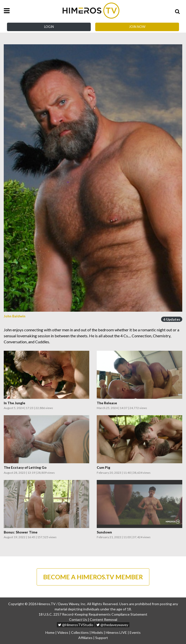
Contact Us (78, 619)
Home (50, 632)
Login (49, 27)
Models (97, 632)
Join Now (137, 27)
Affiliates (85, 638)
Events (135, 632)
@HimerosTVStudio (76, 625)
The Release (107, 403)
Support (102, 638)
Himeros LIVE (116, 632)
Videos (63, 632)
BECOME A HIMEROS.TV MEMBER (93, 577)
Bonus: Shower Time (21, 532)
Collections (80, 632)
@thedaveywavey (112, 625)
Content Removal (103, 619)
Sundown (104, 532)
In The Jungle (14, 403)
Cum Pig (103, 468)
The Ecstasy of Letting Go (25, 468)
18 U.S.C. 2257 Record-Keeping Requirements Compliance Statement (93, 614)
